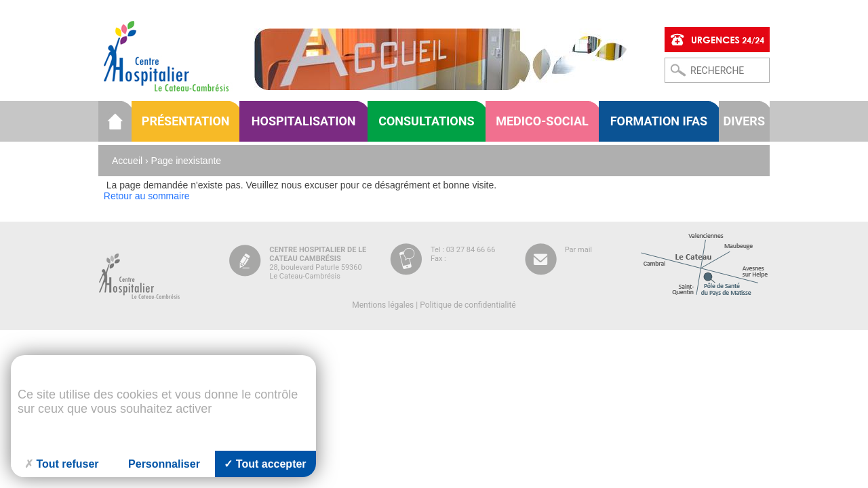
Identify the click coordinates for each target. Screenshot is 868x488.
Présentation (186, 121)
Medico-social (542, 121)
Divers (744, 121)
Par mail (578, 250)
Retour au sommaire (147, 196)
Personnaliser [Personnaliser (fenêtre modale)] (164, 464)
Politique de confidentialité (468, 305)
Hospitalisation (304, 121)
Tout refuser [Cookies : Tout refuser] (61, 464)
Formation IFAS (659, 121)
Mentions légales (383, 305)
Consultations (426, 121)
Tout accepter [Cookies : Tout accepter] (265, 464)
